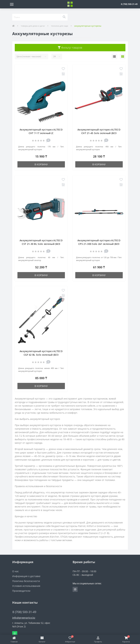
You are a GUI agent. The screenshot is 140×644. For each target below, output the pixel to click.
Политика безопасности (26, 581)
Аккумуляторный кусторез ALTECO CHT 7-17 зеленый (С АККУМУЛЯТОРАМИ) (41, 133)
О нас (16, 571)
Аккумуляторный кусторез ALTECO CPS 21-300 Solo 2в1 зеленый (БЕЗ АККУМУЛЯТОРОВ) (99, 244)
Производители (21, 591)
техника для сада (60, 26)
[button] (129, 4)
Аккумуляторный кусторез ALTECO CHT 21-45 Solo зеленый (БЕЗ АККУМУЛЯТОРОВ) (99, 133)
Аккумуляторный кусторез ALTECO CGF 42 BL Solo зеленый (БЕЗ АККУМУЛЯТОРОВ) (41, 355)
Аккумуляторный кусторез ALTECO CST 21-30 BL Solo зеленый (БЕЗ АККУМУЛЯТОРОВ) (41, 244)
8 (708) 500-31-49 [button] (24, 612)
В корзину (41, 164)
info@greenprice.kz (24, 618)
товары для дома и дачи (33, 26)
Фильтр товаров (70, 48)
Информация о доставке (26, 576)
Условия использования (26, 586)
